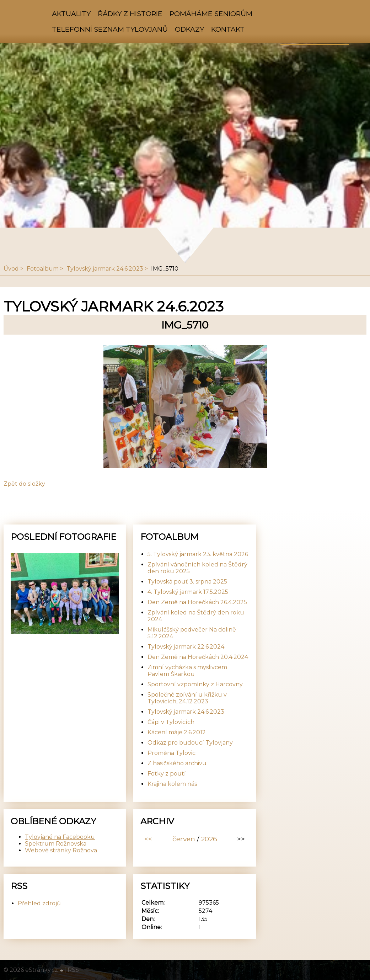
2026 (209, 839)
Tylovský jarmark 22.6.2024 (186, 647)
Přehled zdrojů (39, 903)
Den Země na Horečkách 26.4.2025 (197, 602)
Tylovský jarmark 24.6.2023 (105, 269)
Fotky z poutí (167, 774)
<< (148, 839)
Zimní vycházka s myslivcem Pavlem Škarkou (187, 671)
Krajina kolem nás (172, 784)
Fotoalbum (43, 269)
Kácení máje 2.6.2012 (177, 732)
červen (184, 839)
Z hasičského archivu (177, 763)
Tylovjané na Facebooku (60, 837)
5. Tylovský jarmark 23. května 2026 (198, 554)
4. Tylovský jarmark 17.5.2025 (188, 592)
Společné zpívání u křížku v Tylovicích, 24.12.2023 (187, 698)
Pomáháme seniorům (211, 14)
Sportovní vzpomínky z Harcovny (195, 684)
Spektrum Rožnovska (56, 844)
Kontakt (228, 29)
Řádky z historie (130, 14)
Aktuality (71, 14)
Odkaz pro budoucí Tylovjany (190, 743)
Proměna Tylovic (171, 753)
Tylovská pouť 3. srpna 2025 (187, 582)
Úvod (11, 269)
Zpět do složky (24, 484)
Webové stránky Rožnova (61, 850)
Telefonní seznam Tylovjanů (110, 29)
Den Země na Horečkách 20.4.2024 (198, 657)
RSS (73, 970)
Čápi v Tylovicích (171, 722)
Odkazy (189, 29)
